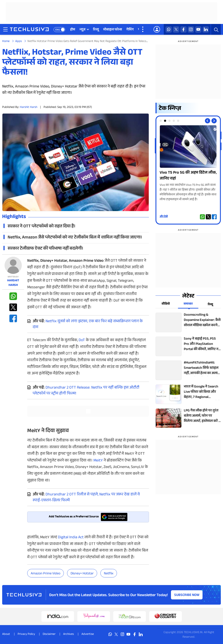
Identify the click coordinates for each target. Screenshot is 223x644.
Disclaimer (49, 634)
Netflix (109, 574)
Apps (19, 42)
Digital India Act (71, 538)
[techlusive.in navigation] (5, 29)
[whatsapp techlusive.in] (169, 29)
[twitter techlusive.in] (176, 29)
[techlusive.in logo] (29, 30)
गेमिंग (130, 30)
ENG (58, 30)
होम (73, 30)
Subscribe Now (187, 595)
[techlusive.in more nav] (143, 29)
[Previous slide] (208, 121)
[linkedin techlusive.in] (206, 29)
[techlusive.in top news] (188, 322)
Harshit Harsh (29, 107)
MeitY (98, 461)
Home (6, 42)
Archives (68, 634)
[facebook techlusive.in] (183, 29)
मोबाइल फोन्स (113, 30)
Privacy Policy (26, 634)
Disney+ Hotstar (82, 574)
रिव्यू (96, 30)
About (6, 634)
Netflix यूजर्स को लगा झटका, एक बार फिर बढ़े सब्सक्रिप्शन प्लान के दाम (88, 325)
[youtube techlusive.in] (198, 29)
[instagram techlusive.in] (191, 29)
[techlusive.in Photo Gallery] (188, 164)
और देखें (164, 217)
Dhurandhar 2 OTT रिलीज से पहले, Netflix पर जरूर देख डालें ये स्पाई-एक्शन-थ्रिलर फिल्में (86, 498)
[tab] (161, 121)
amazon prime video (46, 574)
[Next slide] (214, 121)
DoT (82, 340)
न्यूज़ (82, 30)
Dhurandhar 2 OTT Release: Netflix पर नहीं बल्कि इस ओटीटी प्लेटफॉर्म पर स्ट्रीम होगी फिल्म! (86, 391)
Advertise (88, 634)
